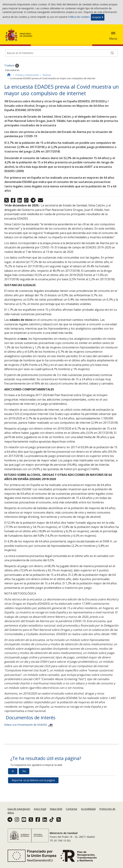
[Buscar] (112, 53)
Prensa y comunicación (27, 75)
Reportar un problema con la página (33, 780)
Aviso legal (40, 809)
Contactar (72, 809)
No (24, 771)
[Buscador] (61, 53)
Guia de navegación (19, 809)
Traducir (12, 66)
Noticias (47, 75)
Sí (13, 771)
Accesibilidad (88, 809)
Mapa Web (56, 809)
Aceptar (98, 17)
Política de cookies (79, 17)
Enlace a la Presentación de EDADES (28, 725)
